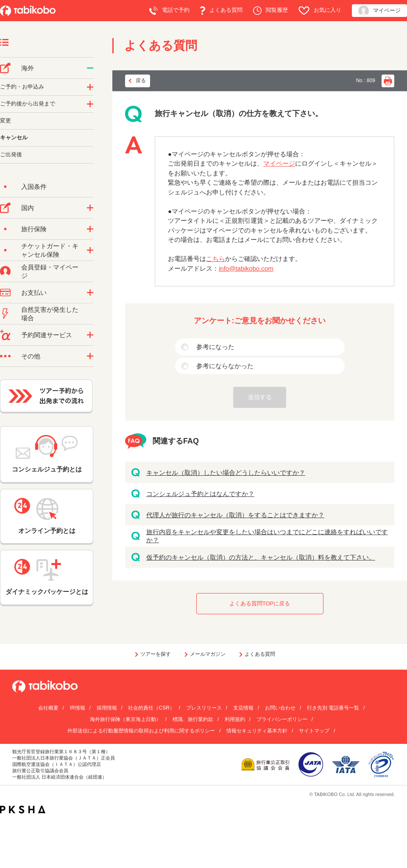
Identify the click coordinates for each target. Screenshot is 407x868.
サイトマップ (314, 731)
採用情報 (107, 708)
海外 (28, 68)
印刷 (388, 81)
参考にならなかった (225, 366)
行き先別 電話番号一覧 (333, 708)
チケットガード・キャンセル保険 (50, 250)
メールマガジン (208, 654)
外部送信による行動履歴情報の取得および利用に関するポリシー (141, 731)
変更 (6, 121)
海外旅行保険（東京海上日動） (125, 719)
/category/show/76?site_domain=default (90, 68)
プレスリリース (204, 708)
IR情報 (78, 708)
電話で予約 (169, 11)
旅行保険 (34, 229)
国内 (28, 208)
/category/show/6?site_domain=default (90, 104)
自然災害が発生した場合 (50, 314)
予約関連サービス (47, 335)
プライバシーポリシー (282, 719)
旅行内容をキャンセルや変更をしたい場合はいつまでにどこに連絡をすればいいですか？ (267, 536)
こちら (216, 259)
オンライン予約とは (47, 516)
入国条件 (34, 187)
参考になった (215, 347)
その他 (31, 356)
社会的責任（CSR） (151, 708)
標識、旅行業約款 (193, 719)
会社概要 (48, 708)
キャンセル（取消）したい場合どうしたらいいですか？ (226, 473)
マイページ (379, 11)
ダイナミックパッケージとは (47, 577)
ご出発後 (11, 154)
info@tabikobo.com (246, 268)
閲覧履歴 (270, 11)
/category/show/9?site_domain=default (90, 293)
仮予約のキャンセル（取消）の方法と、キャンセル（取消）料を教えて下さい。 (261, 557)
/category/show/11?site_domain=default (90, 335)
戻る (141, 80)
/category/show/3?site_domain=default (90, 356)
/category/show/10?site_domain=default (90, 229)
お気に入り (320, 11)
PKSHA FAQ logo (23, 810)
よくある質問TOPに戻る (260, 603)
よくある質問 (221, 11)
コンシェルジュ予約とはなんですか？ (200, 494)
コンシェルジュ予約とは (47, 454)
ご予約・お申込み (22, 87)
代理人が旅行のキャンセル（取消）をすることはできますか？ (235, 515)
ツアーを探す (156, 654)
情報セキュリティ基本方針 (257, 731)
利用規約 (235, 719)
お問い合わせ (280, 708)
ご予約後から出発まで (28, 104)
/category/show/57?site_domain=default (90, 208)
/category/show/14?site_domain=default (90, 87)
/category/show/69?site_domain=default (90, 250)
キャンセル (14, 137)
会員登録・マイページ (50, 271)
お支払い (34, 293)
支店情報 (243, 708)
